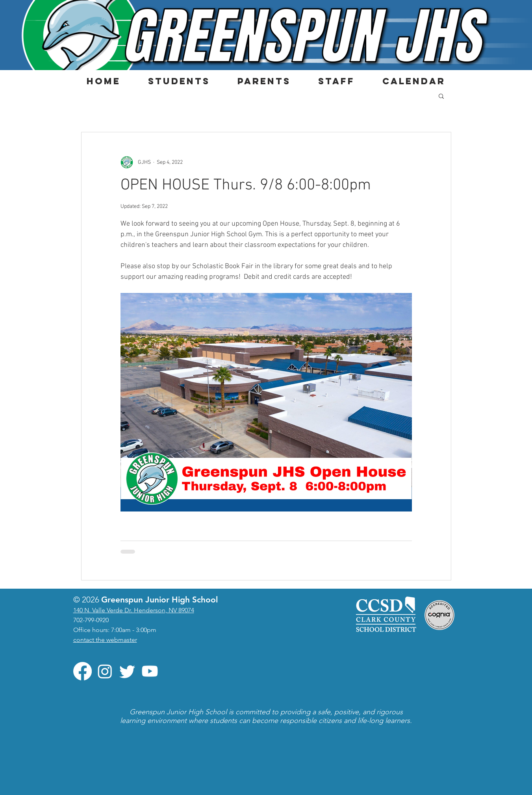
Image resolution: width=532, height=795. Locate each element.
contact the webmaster (105, 640)
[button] (179, 81)
